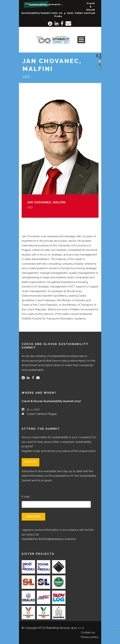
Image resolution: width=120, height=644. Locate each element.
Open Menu (81, 40)
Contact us (88, 633)
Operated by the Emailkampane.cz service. (49, 539)
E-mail (26, 497)
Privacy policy (90, 637)
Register (30, 462)
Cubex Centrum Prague (42, 414)
